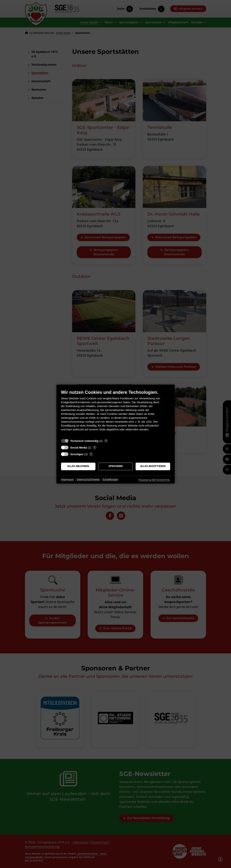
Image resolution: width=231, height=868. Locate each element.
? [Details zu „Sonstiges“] (91, 454)
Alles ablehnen (78, 466)
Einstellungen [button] (110, 480)
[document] (116, 413)
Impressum (67, 480)
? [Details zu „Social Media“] (95, 447)
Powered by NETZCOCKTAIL (154, 480)
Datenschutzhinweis (88, 480)
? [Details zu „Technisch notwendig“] (106, 441)
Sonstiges (77, 454)
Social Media (79, 447)
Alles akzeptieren (153, 466)
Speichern (116, 466)
